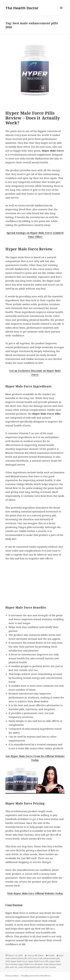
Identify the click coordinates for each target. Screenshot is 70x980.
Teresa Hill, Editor (35, 955)
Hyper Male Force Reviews (31, 964)
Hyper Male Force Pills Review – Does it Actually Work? (33, 118)
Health (51, 955)
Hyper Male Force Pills (38, 961)
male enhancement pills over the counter (37, 967)
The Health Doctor (22, 8)
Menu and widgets (61, 11)
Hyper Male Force (19, 961)
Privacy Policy (12, 976)
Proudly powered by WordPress (36, 976)
